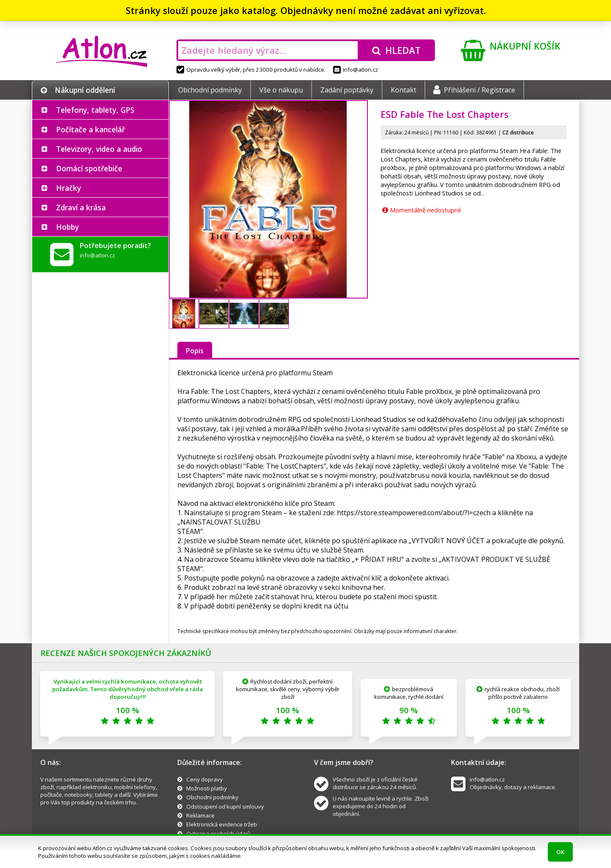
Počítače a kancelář (90, 129)
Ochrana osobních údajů (218, 834)
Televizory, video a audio (99, 149)
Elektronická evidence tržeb (222, 824)
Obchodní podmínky (210, 90)
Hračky (69, 188)
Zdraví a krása (81, 207)
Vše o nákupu (281, 90)
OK (560, 852)
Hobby (67, 227)
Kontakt (404, 90)
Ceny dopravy (205, 779)
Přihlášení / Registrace (474, 90)
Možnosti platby (207, 788)
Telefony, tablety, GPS (95, 110)
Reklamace (200, 815)
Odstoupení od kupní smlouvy (225, 807)
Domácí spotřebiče (89, 168)
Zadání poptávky (347, 90)
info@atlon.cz (356, 70)
